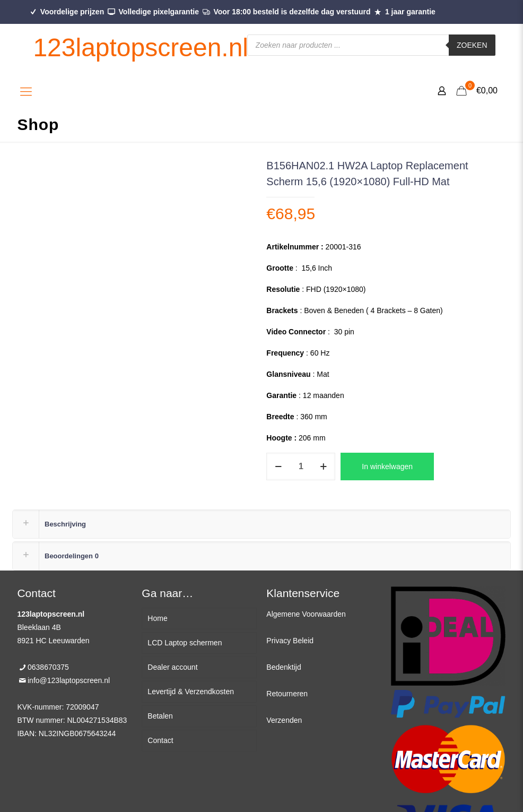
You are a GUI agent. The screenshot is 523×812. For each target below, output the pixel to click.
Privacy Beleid (290, 641)
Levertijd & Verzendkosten (191, 692)
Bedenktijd (284, 667)
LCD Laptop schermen (185, 643)
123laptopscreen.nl (141, 47)
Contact (160, 740)
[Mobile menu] (26, 92)
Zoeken (472, 45)
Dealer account (172, 667)
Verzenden (284, 720)
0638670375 (48, 667)
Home (157, 618)
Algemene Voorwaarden (306, 614)
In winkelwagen (387, 467)
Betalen (160, 716)
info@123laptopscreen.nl (69, 680)
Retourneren (287, 694)
